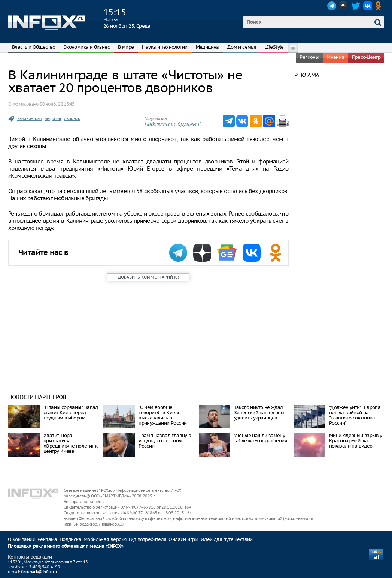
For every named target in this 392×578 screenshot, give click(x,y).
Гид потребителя (148, 539)
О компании (22, 539)
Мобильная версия (105, 539)
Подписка (70, 539)
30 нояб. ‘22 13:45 (57, 104)
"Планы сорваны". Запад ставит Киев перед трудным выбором (71, 413)
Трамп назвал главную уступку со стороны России (165, 441)
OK (380, 6)
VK (368, 6)
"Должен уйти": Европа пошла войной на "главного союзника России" (355, 415)
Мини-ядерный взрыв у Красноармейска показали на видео (356, 441)
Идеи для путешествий (227, 539)
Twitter (356, 6)
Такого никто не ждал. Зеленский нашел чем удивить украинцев (259, 413)
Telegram (332, 6)
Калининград (29, 118)
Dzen (344, 6)
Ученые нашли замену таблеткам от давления (261, 438)
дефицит (53, 118)
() (148, 277)
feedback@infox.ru (39, 572)
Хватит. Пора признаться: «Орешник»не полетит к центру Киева (70, 443)
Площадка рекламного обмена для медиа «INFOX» (66, 546)
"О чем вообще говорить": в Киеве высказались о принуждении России (162, 415)
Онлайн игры (183, 539)
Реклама (47, 539)
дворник (72, 118)
